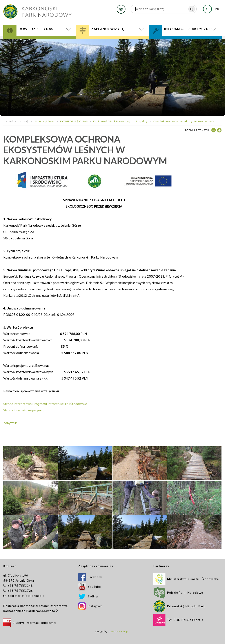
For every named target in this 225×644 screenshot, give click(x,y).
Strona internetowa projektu (24, 410)
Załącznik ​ (10, 423)
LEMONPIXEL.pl (119, 631)
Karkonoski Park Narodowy (112, 121)
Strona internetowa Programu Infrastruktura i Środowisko (45, 404)
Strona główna (45, 121)
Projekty (142, 121)
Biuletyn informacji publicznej (30, 623)
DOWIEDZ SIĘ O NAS (74, 121)
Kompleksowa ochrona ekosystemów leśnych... (185, 121)
